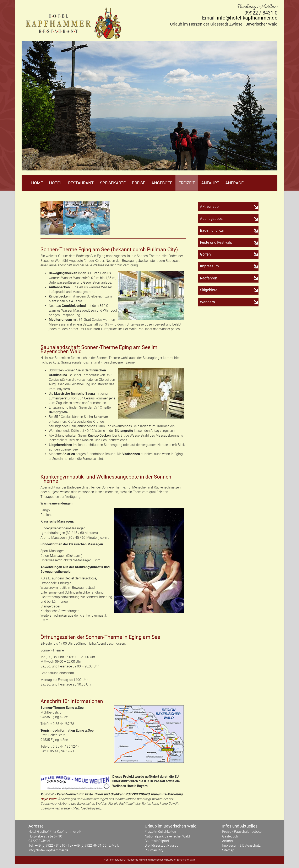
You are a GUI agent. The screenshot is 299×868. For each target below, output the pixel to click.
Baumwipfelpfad (157, 841)
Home (37, 183)
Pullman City (154, 850)
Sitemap (228, 850)
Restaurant (81, 183)
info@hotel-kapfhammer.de (247, 18)
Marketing (144, 860)
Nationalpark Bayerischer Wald (167, 836)
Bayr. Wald (48, 799)
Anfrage (234, 183)
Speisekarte (113, 183)
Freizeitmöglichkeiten (160, 832)
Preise (138, 183)
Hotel (55, 183)
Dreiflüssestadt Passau (162, 845)
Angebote (162, 183)
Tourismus (132, 860)
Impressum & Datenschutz (241, 845)
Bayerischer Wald (160, 860)
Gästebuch (230, 836)
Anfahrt (210, 183)
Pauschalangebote (248, 832)
